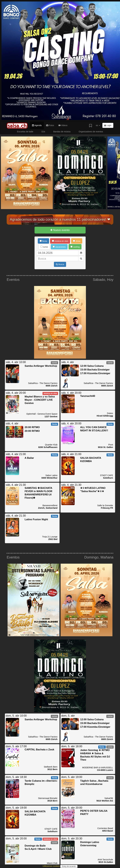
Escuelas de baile (25, 132)
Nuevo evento (60, 230)
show (77, 241)
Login (108, 125)
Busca (60, 264)
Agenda (37, 125)
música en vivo (60, 241)
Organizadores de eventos (91, 132)
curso (44, 247)
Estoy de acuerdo (69, 866)
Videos (63, 125)
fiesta (43, 241)
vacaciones (59, 247)
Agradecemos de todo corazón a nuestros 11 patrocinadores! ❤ (60, 219)
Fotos (50, 125)
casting (75, 247)
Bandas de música (62, 132)
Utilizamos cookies (51, 866)
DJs (43, 132)
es (98, 125)
